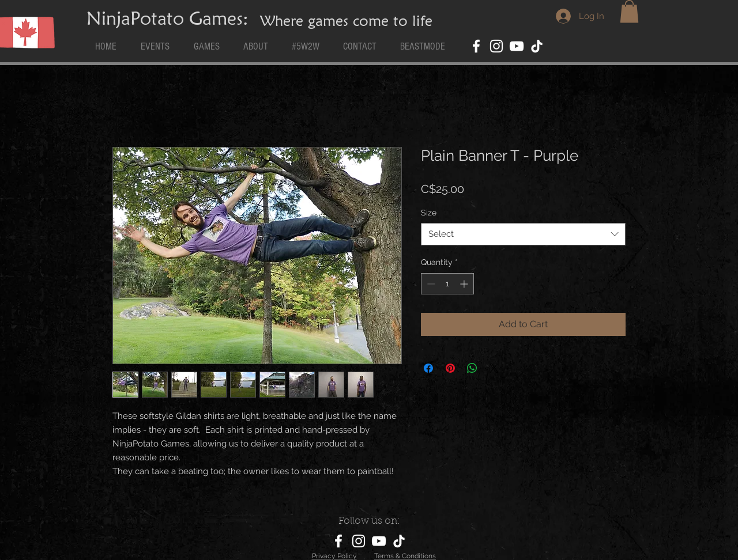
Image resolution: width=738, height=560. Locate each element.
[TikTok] (537, 46)
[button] (629, 11)
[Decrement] (430, 284)
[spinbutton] (447, 284)
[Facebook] (476, 46)
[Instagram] (496, 46)
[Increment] (465, 284)
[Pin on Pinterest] (450, 368)
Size (429, 213)
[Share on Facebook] (428, 368)
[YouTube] (517, 46)
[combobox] (523, 234)
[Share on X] (494, 368)
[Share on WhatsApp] (472, 368)
